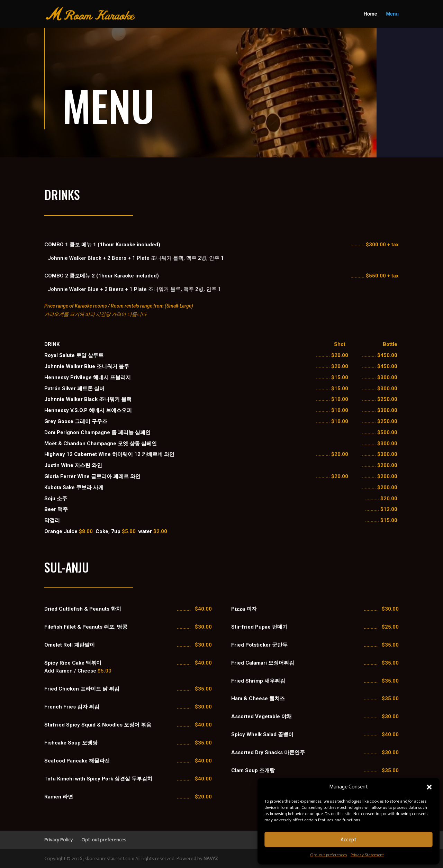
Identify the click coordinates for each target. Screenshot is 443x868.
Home (370, 14)
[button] (429, 787)
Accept (349, 840)
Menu (392, 14)
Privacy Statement (367, 855)
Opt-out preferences (329, 855)
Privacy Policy (58, 840)
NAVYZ (211, 858)
